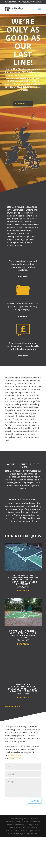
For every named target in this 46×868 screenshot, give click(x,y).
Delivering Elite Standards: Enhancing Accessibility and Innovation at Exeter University (23, 580)
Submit (35, 801)
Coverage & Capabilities (26, 833)
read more (23, 590)
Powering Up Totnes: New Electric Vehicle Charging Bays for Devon (23, 634)
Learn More (23, 277)
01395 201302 (15, 755)
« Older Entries (13, 706)
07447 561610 (16, 758)
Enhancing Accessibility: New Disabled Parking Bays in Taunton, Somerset (23, 688)
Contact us (23, 103)
